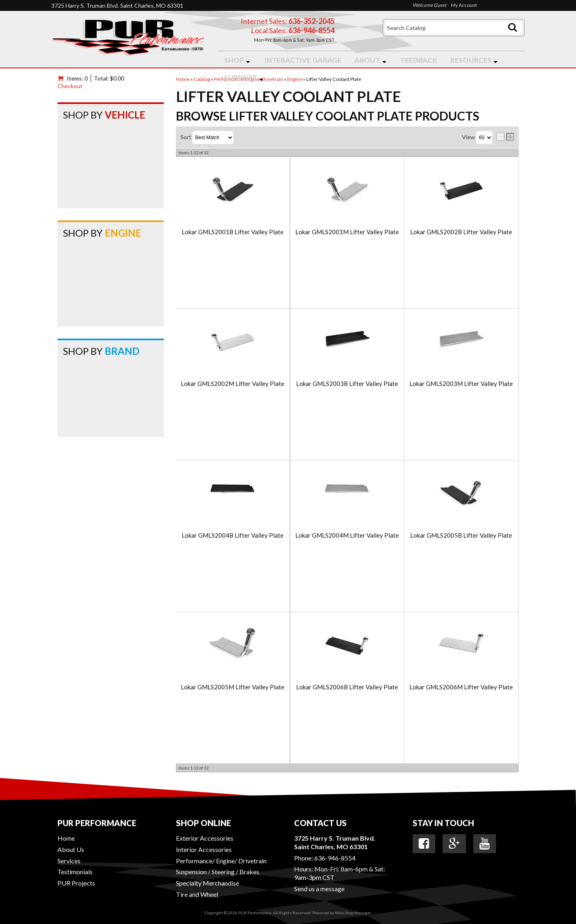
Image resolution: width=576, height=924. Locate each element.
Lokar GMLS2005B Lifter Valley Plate (461, 535)
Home (66, 838)
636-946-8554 (335, 858)
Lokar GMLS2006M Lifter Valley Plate (461, 687)
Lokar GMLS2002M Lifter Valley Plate (233, 384)
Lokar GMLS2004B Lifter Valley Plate (233, 535)
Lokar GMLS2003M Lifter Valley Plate (461, 384)
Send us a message (319, 889)
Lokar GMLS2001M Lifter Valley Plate (347, 232)
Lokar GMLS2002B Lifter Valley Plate (461, 232)
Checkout (70, 86)
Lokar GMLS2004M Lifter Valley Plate (347, 535)
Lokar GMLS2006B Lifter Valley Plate (347, 687)
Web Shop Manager (353, 913)
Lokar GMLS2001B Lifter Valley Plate (233, 232)
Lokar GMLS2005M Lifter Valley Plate (233, 687)
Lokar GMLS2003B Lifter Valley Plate (347, 384)
